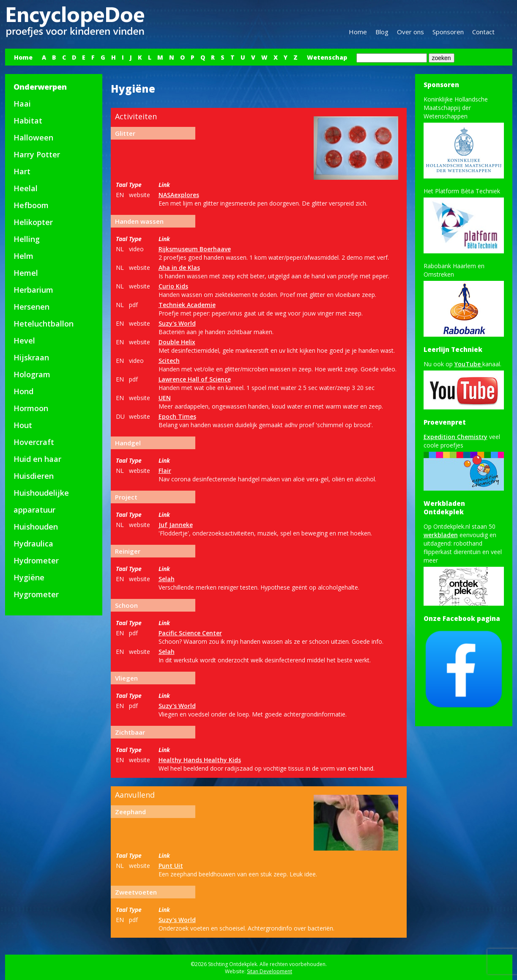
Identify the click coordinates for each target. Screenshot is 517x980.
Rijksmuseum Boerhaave (195, 249)
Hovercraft (34, 442)
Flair (165, 471)
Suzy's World (177, 323)
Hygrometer (36, 594)
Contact (483, 32)
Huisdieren (34, 476)
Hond (23, 391)
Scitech (169, 361)
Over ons (410, 32)
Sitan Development (269, 971)
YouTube (468, 364)
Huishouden (36, 527)
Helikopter (33, 222)
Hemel (26, 273)
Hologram (32, 374)
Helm (23, 256)
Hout (23, 425)
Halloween (33, 137)
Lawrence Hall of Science (195, 379)
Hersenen (31, 307)
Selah (167, 579)
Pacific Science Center (190, 633)
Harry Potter (37, 154)
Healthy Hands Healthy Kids (200, 760)
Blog (382, 32)
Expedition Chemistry (455, 437)
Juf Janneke (176, 525)
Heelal (26, 188)
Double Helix (177, 342)
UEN (165, 398)
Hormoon (31, 408)
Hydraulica (33, 544)
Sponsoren (448, 32)
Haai (22, 104)
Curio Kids (173, 286)
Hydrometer (36, 560)
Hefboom (31, 205)
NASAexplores (179, 195)
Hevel (24, 340)
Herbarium (33, 290)
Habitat (28, 121)
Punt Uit (171, 866)
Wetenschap (327, 57)
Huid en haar (37, 459)
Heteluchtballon (44, 324)
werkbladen (441, 535)
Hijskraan (31, 357)
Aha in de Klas (179, 268)
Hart (22, 171)
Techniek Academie (187, 305)
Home (358, 32)
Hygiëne (29, 577)
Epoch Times (177, 416)
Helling (27, 239)
